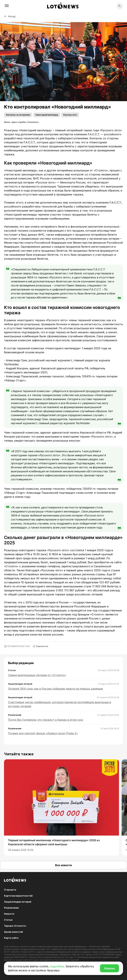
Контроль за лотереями (18, 115)
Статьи (8, 920)
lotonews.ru (15, 946)
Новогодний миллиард (47, 115)
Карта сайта (11, 938)
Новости (9, 914)
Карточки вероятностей (18, 896)
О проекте (10, 890)
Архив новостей (13, 932)
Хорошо (109, 968)
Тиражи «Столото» (15, 926)
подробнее (57, 966)
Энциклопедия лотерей (18, 902)
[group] (61, 807)
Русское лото (70, 115)
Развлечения (11, 908)
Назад (10, 16)
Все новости (63, 865)
